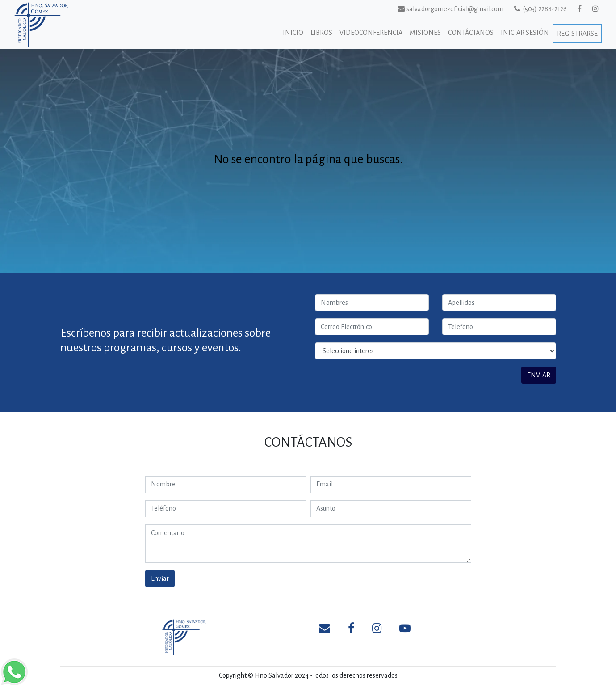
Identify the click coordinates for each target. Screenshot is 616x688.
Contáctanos (471, 33)
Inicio (293, 33)
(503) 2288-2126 (541, 9)
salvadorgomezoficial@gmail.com (440, 9)
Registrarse (577, 34)
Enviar (160, 578)
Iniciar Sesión (525, 33)
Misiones (425, 33)
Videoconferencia (371, 33)
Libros (321, 33)
